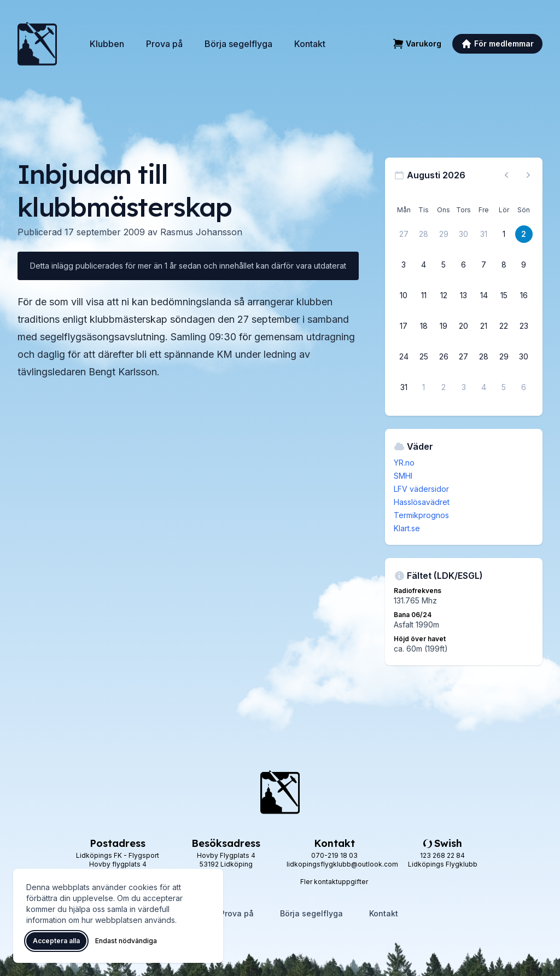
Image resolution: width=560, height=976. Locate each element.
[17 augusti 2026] (404, 326)
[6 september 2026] (524, 387)
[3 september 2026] (464, 387)
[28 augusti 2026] (484, 357)
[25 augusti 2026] (424, 357)
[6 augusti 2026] (464, 265)
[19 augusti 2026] (444, 326)
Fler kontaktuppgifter (334, 882)
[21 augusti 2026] (484, 326)
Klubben (107, 44)
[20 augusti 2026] (464, 326)
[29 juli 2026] (444, 234)
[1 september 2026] (424, 387)
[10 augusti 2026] (404, 295)
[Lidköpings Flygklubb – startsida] (37, 44)
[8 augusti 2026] (504, 265)
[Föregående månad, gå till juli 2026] (506, 175)
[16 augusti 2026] (524, 295)
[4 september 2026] (484, 387)
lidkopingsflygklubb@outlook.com (342, 864)
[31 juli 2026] (484, 234)
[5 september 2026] (504, 387)
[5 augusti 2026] (444, 265)
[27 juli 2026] (404, 234)
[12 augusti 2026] (444, 295)
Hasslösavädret (422, 502)
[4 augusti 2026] (424, 265)
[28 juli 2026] (424, 234)
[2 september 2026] (444, 387)
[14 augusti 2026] (484, 295)
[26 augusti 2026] (444, 357)
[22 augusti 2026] (504, 326)
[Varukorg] (417, 44)
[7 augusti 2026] (484, 265)
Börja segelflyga (238, 44)
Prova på (164, 44)
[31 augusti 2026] (404, 387)
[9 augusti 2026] (524, 265)
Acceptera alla (56, 941)
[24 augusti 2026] (404, 357)
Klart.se (407, 528)
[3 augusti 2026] (404, 265)
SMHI (403, 476)
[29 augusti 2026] (504, 357)
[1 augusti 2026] (504, 234)
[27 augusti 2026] (464, 357)
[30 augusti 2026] (524, 357)
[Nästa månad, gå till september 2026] (528, 175)
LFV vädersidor (421, 489)
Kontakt (310, 44)
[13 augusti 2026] (464, 295)
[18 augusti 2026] (424, 326)
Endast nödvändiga (126, 941)
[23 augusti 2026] (524, 326)
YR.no (404, 463)
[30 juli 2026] (464, 234)
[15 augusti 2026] (504, 295)
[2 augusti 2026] (524, 234)
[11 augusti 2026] (424, 295)
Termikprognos (421, 515)
